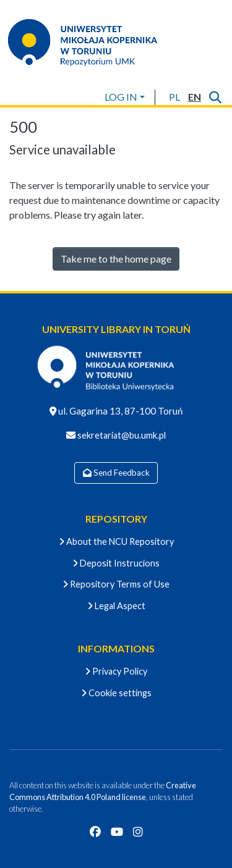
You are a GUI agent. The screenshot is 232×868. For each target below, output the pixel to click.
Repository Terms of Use (116, 584)
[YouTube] (117, 832)
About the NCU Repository (116, 541)
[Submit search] (215, 97)
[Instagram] (138, 832)
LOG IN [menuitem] (121, 97)
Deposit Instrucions (116, 563)
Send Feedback (116, 473)
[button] (174, 97)
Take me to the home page (116, 259)
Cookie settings (116, 693)
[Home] (90, 42)
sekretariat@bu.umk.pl (121, 435)
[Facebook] (95, 832)
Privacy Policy (116, 671)
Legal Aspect (116, 606)
